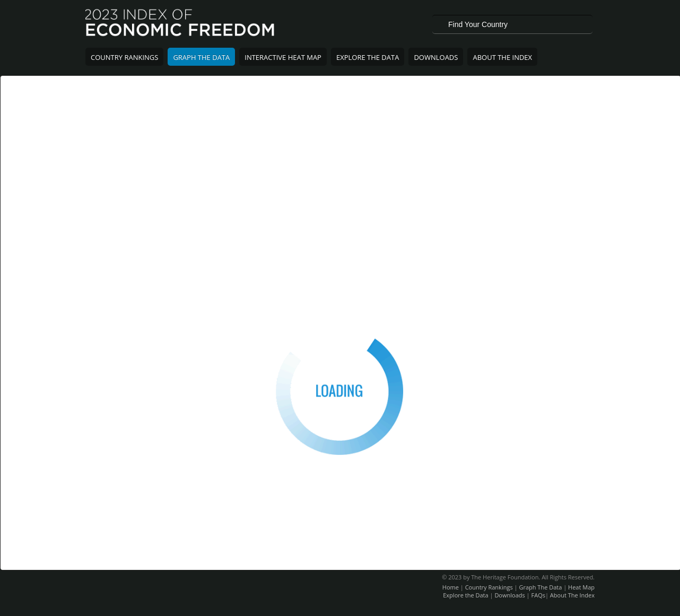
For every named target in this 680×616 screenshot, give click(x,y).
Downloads (436, 57)
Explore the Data (465, 595)
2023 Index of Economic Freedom (181, 24)
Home (451, 587)
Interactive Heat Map (283, 57)
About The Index (502, 57)
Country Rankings (124, 57)
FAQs (538, 595)
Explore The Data (368, 57)
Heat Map (581, 587)
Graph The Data (201, 57)
